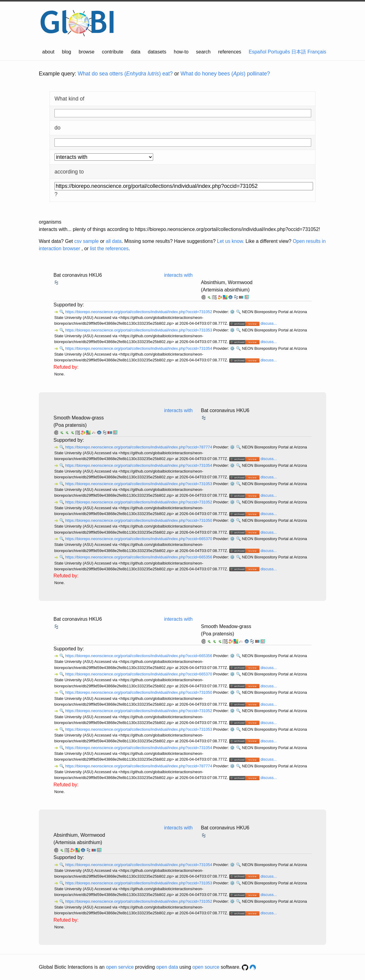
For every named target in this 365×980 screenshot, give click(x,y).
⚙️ (232, 312)
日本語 (299, 52)
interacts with (178, 275)
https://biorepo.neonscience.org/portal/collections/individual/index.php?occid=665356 (139, 557)
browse (87, 52)
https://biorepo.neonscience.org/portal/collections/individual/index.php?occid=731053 (139, 330)
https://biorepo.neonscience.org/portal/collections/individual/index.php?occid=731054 (139, 348)
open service (120, 967)
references (230, 52)
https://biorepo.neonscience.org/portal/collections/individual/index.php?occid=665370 (139, 539)
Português (279, 52)
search (203, 52)
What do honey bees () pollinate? (225, 74)
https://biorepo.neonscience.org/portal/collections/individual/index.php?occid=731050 (139, 520)
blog (67, 52)
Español (258, 52)
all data (114, 241)
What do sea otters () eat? (125, 74)
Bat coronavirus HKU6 (78, 275)
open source (206, 967)
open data (167, 967)
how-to (181, 52)
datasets (157, 52)
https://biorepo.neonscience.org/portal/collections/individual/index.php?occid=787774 (139, 447)
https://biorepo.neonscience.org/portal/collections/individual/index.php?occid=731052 (139, 312)
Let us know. (231, 241)
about (48, 52)
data (136, 52)
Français (317, 52)
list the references (109, 249)
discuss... (269, 323)
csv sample (87, 241)
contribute (112, 52)
